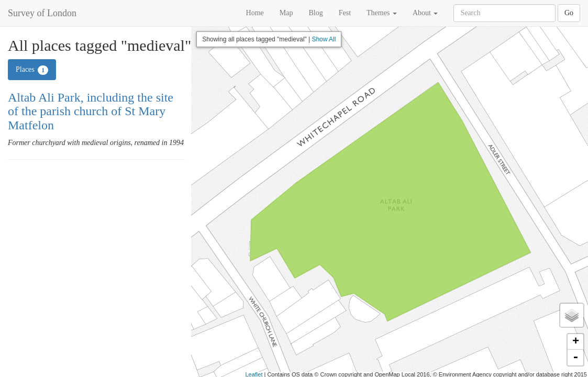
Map (286, 13)
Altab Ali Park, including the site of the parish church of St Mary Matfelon (91, 111)
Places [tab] (32, 70)
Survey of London (42, 13)
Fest (345, 13)
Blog (315, 13)
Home (255, 13)
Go (569, 13)
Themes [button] (382, 13)
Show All (324, 39)
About (425, 13)
